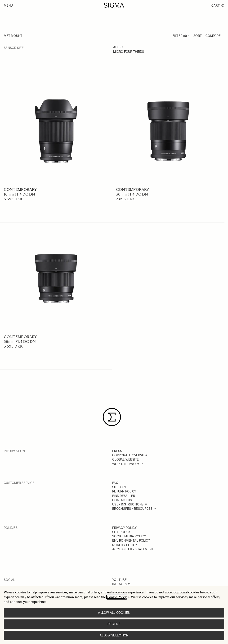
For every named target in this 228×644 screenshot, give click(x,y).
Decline (114, 624)
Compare (213, 36)
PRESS (117, 451)
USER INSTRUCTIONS (128, 504)
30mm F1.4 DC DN (132, 194)
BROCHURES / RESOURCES (132, 509)
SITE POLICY (121, 532)
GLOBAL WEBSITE (126, 459)
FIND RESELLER (124, 496)
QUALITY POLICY (125, 545)
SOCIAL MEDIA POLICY (129, 536)
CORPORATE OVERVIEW (130, 455)
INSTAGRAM (121, 584)
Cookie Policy (117, 597)
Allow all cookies (114, 613)
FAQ (115, 483)
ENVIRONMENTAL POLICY (131, 541)
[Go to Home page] (114, 5)
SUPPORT (119, 487)
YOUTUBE (119, 580)
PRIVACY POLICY (125, 528)
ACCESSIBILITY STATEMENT (133, 549)
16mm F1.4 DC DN (19, 194)
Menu (8, 6)
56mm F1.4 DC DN (20, 342)
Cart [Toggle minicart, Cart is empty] (218, 6)
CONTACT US (122, 500)
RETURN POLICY (124, 491)
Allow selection (114, 635)
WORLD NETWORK (126, 464)
